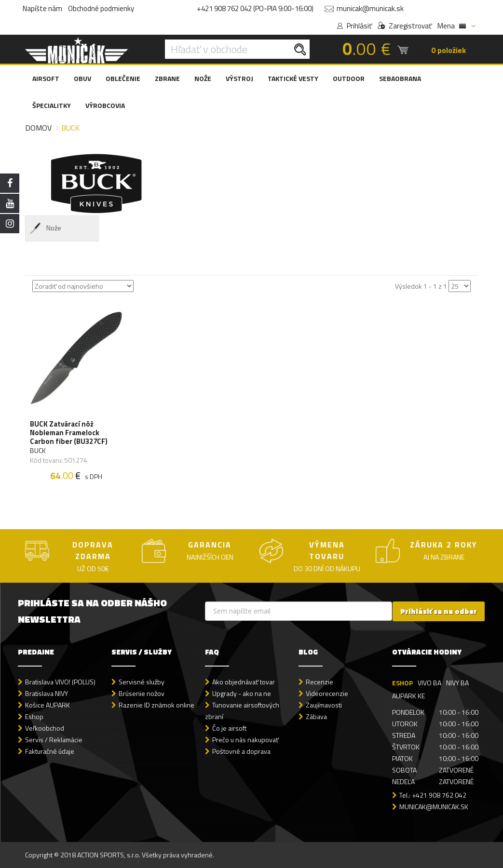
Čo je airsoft (229, 728)
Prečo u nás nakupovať (245, 740)
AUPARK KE (408, 696)
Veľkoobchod (45, 728)
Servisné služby (142, 682)
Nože (45, 228)
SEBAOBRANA (400, 78)
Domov (38, 128)
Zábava (316, 716)
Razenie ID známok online (156, 705)
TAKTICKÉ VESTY (293, 78)
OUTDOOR (349, 78)
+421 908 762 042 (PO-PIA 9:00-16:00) (255, 8)
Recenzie (319, 682)
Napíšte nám (42, 8)
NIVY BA (457, 683)
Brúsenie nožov (142, 693)
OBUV (82, 78)
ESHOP (402, 683)
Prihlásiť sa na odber (439, 611)
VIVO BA (429, 683)
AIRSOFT (46, 78)
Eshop (34, 716)
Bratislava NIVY (47, 693)
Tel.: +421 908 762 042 (433, 795)
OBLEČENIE (123, 78)
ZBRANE (167, 78)
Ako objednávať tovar (244, 682)
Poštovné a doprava (241, 751)
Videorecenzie (327, 693)
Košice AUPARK (48, 705)
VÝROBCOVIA (105, 105)
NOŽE (203, 78)
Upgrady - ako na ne (242, 693)
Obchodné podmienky (101, 8)
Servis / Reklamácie (54, 740)
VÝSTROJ (239, 78)
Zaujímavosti (324, 705)
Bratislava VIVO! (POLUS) (60, 682)
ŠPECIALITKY (52, 105)
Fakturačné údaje (50, 751)
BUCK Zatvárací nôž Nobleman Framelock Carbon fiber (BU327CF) (69, 433)
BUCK (38, 451)
